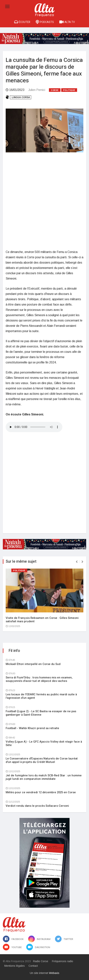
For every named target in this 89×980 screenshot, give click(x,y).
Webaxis (54, 973)
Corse (55, 90)
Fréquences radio (63, 961)
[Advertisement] (44, 201)
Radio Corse (41, 961)
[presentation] (77, 562)
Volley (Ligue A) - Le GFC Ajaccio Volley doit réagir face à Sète (44, 743)
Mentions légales (15, 966)
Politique (69, 90)
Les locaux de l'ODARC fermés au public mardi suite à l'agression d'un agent (41, 696)
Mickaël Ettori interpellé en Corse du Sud (33, 664)
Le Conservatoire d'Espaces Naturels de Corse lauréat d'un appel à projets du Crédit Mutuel (42, 760)
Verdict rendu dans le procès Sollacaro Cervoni (37, 806)
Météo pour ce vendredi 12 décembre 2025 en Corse (41, 792)
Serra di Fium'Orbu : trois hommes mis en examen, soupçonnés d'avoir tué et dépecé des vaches (39, 679)
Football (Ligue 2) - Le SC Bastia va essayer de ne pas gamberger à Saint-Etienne (41, 713)
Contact (33, 966)
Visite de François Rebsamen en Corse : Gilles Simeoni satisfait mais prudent (42, 620)
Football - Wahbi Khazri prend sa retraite (32, 728)
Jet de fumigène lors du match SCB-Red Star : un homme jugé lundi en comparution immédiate (44, 777)
